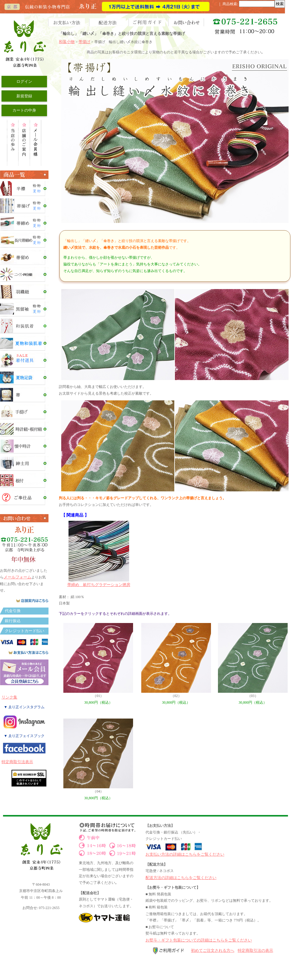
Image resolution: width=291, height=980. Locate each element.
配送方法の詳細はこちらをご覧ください (181, 878)
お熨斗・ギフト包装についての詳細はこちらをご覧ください (199, 940)
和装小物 (67, 42)
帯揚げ (84, 42)
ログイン (24, 81)
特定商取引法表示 (17, 762)
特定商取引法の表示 (255, 950)
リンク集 (9, 697)
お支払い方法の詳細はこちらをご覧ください (185, 854)
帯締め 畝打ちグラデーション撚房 (99, 582)
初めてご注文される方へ (213, 950)
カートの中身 (24, 110)
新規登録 (24, 96)
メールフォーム (17, 577)
